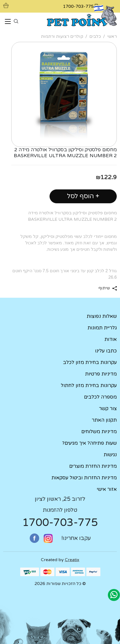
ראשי (112, 36)
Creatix (72, 560)
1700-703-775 (60, 522)
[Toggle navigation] (8, 22)
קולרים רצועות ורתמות (62, 36)
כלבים (95, 36)
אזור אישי (107, 489)
